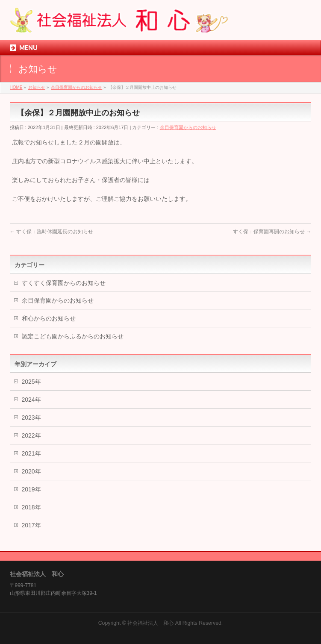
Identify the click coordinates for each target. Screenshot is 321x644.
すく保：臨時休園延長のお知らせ (52, 232)
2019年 (31, 489)
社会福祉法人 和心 (150, 623)
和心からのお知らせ (49, 318)
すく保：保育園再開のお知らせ (272, 232)
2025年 (31, 382)
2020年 (31, 471)
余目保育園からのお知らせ (188, 127)
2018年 (31, 507)
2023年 (31, 418)
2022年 (31, 435)
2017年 (31, 525)
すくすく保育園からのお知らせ (64, 283)
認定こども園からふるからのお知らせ (73, 336)
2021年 (31, 453)
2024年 (31, 400)
